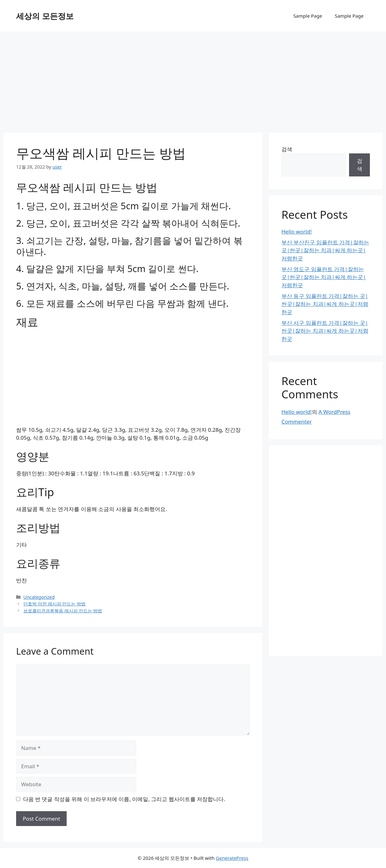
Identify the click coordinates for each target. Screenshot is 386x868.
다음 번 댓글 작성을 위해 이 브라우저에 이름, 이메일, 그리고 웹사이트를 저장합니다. (124, 799)
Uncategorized (39, 597)
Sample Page (308, 16)
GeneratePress (232, 858)
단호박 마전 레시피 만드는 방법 (54, 604)
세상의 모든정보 (45, 16)
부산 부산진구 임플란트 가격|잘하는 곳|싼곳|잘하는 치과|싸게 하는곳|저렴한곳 (325, 250)
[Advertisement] (193, 79)
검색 (287, 149)
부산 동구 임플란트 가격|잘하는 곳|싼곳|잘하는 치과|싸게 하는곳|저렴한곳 (325, 304)
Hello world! (297, 232)
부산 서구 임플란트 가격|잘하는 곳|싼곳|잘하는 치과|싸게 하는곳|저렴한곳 (325, 331)
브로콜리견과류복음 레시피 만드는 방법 (63, 611)
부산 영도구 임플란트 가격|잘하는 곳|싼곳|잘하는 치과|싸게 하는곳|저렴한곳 (324, 277)
